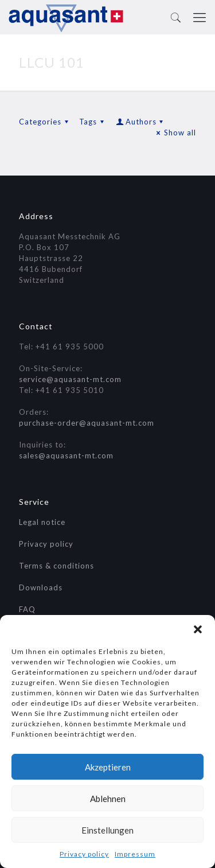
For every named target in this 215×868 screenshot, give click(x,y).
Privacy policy (84, 854)
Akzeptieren (108, 767)
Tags (93, 122)
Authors (140, 122)
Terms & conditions (56, 566)
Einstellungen (107, 830)
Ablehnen (108, 799)
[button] (198, 629)
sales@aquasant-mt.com (66, 456)
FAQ (27, 609)
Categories (45, 122)
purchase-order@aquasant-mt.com (87, 423)
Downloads (41, 587)
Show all (175, 133)
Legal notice (42, 522)
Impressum (135, 854)
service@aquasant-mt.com (70, 379)
